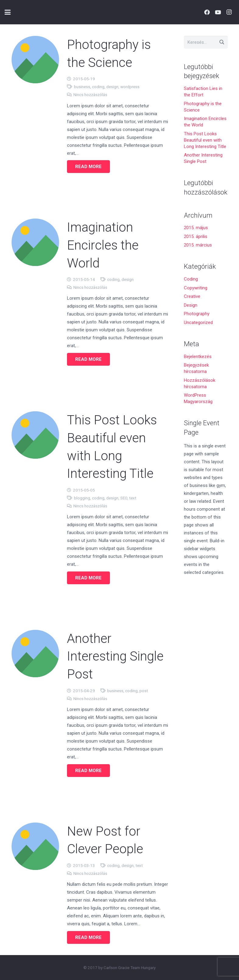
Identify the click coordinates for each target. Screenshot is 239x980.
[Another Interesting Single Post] (35, 653)
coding (98, 87)
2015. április (196, 236)
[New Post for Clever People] (35, 846)
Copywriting (196, 288)
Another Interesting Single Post (115, 656)
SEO (123, 498)
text (132, 498)
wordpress (130, 87)
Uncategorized (198, 323)
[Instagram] (229, 12)
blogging (82, 498)
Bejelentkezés (198, 357)
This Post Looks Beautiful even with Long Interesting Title (205, 140)
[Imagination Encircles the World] (35, 242)
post (144, 690)
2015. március (198, 245)
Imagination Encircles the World (103, 245)
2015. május (196, 228)
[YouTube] (218, 12)
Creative (192, 296)
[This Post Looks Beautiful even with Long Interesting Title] (35, 435)
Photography (197, 314)
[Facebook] (207, 12)
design (112, 87)
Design (191, 305)
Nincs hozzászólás (90, 95)
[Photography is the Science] (35, 60)
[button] (8, 12)
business (82, 87)
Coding (191, 279)
